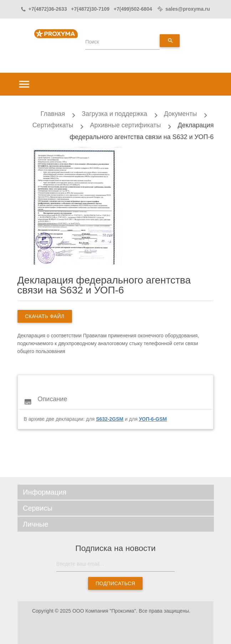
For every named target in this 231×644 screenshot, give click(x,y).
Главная (53, 114)
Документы (181, 114)
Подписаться (115, 583)
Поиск (92, 42)
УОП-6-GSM (153, 419)
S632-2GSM (110, 419)
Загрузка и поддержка (114, 114)
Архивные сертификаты (125, 125)
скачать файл (45, 316)
